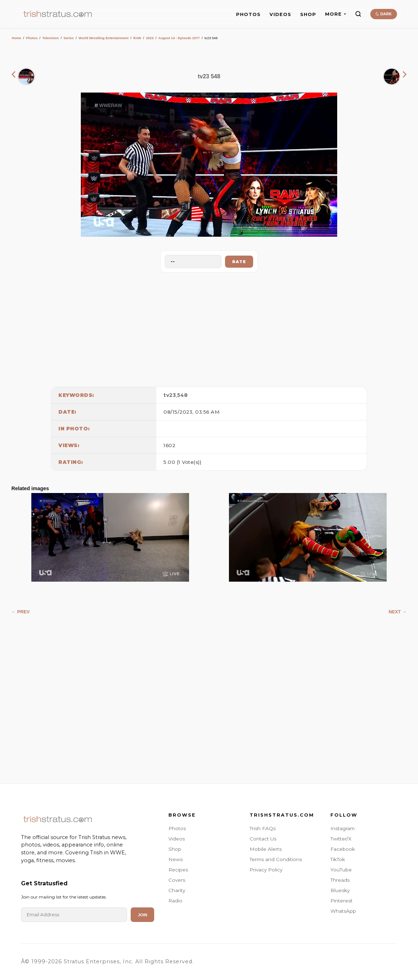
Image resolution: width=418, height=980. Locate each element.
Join (142, 915)
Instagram (343, 828)
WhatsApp (343, 911)
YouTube (341, 870)
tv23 (170, 395)
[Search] (358, 14)
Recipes (178, 870)
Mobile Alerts (266, 849)
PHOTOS (248, 14)
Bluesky (340, 890)
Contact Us (263, 839)
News (176, 859)
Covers (177, 880)
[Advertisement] (209, 328)
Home (17, 38)
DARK (384, 14)
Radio (175, 901)
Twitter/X (341, 839)
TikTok (338, 859)
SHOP (308, 14)
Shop (175, 849)
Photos (32, 38)
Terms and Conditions (276, 859)
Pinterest (341, 901)
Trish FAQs (263, 828)
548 (183, 395)
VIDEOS (280, 14)
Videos (177, 839)
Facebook (343, 849)
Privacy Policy (266, 870)
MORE (336, 14)
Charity (177, 890)
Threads (340, 880)
